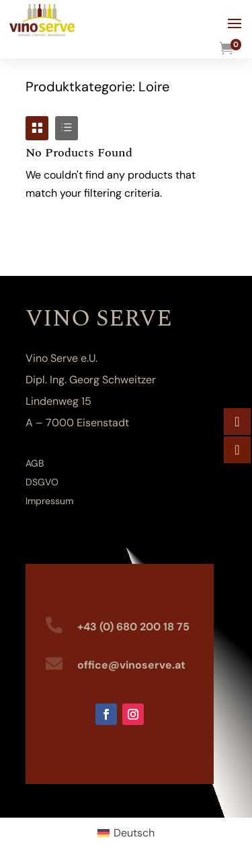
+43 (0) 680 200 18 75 (133, 627)
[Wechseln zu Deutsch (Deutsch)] (126, 833)
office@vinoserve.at (131, 665)
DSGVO (42, 482)
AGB (35, 463)
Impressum (49, 501)
